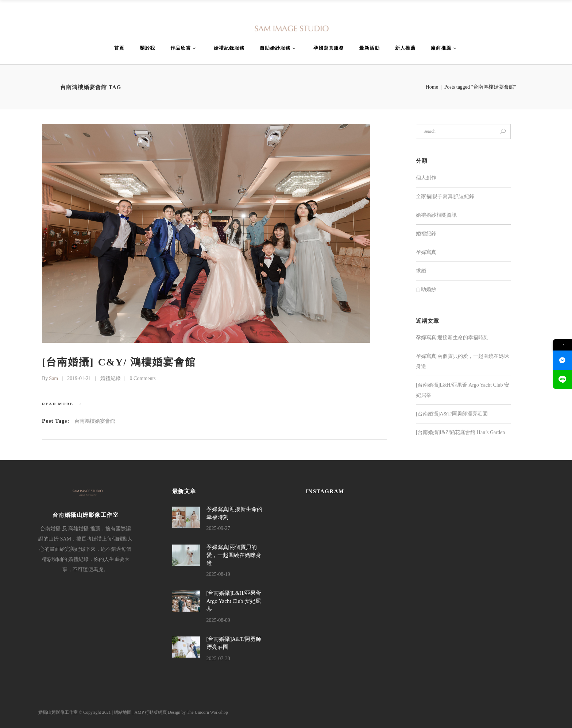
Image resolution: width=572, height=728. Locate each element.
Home (432, 87)
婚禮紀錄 (111, 378)
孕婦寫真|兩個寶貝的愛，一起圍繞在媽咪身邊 (234, 555)
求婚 (421, 271)
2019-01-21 (79, 378)
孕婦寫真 (426, 252)
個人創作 (426, 178)
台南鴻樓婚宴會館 (95, 421)
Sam (53, 378)
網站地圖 (123, 712)
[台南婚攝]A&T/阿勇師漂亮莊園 (452, 414)
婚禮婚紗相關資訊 (436, 215)
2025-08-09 (218, 620)
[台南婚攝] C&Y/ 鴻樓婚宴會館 (119, 362)
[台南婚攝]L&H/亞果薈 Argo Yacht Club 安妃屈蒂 (234, 601)
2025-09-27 (218, 528)
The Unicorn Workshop (207, 712)
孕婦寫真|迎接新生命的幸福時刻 (452, 338)
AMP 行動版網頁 (151, 712)
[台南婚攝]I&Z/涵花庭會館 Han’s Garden (460, 432)
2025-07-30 (218, 659)
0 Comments (143, 378)
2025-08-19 (218, 574)
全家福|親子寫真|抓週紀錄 (445, 196)
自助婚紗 (426, 289)
